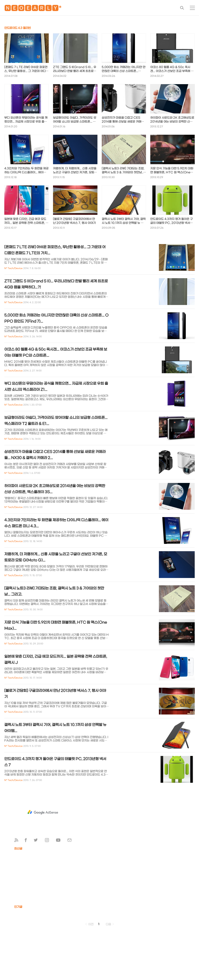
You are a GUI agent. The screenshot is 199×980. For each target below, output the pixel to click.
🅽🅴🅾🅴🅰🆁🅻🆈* (33, 9)
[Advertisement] (43, 812)
